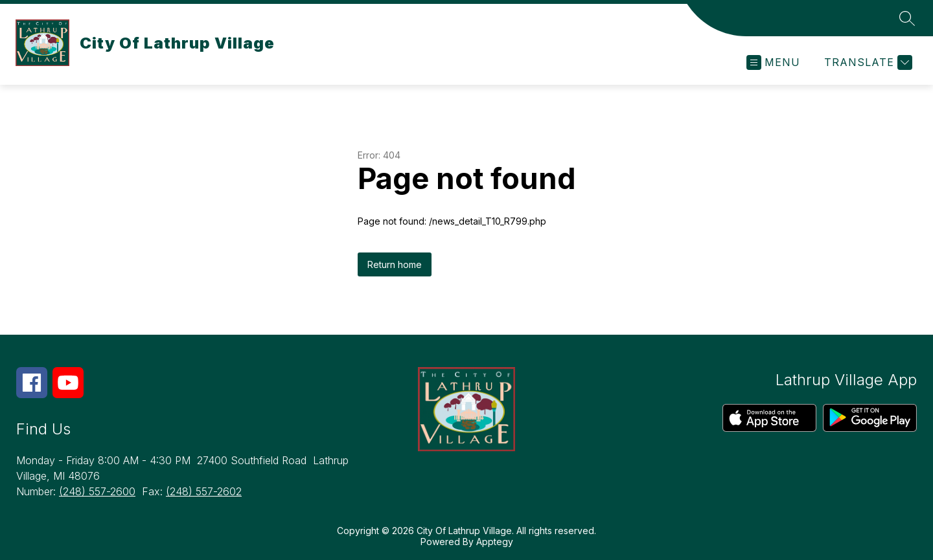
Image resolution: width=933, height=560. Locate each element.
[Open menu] (773, 62)
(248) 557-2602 (204, 491)
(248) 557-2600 (97, 491)
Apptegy (495, 542)
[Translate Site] (867, 62)
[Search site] (907, 18)
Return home (395, 264)
